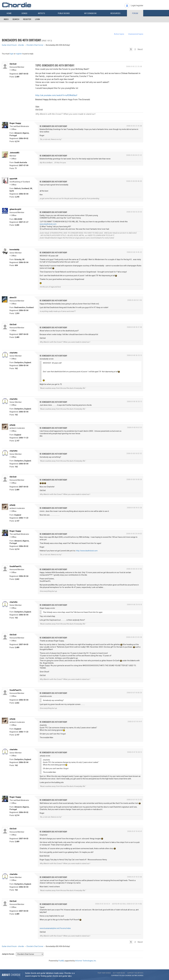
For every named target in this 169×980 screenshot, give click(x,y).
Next (140, 49)
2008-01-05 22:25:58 (134, 66)
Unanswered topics (136, 34)
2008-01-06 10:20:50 (134, 212)
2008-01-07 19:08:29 (134, 693)
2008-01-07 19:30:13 (135, 752)
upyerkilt (13, 179)
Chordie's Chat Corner (35, 45)
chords (140, 976)
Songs (24, 13)
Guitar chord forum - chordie (13, 45)
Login (37, 19)
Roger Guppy (15, 123)
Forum (135, 13)
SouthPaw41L (16, 566)
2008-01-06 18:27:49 (134, 327)
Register (27, 19)
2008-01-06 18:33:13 (134, 355)
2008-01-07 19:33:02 (134, 800)
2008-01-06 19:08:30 (134, 479)
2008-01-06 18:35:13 (134, 401)
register (19, 54)
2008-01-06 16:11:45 (135, 300)
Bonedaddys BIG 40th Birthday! (22, 40)
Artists (41, 13)
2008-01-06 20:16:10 (134, 604)
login (12, 54)
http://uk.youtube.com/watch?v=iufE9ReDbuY (56, 95)
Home (9, 13)
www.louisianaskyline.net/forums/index (55, 928)
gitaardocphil (15, 209)
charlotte (14, 353)
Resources (115, 13)
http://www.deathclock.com (87, 551)
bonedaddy (14, 250)
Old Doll (13, 64)
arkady (12, 425)
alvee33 (13, 298)
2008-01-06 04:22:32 (134, 155)
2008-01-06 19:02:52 (134, 453)
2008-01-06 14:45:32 (134, 252)
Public (64, 13)
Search (16, 19)
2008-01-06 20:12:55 (134, 569)
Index (6, 19)
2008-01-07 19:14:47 (135, 721)
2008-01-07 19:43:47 (135, 831)
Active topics (119, 34)
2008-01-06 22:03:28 (134, 637)
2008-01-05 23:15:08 (134, 126)
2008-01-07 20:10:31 (103, 904)
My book (90, 13)
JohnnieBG (14, 153)
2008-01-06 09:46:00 (134, 181)
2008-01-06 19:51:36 (134, 508)
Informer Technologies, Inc (86, 961)
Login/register (137, 6)
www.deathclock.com (48, 224)
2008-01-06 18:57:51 (135, 427)
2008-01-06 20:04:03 (134, 534)
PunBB (61, 961)
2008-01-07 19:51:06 (135, 877)
